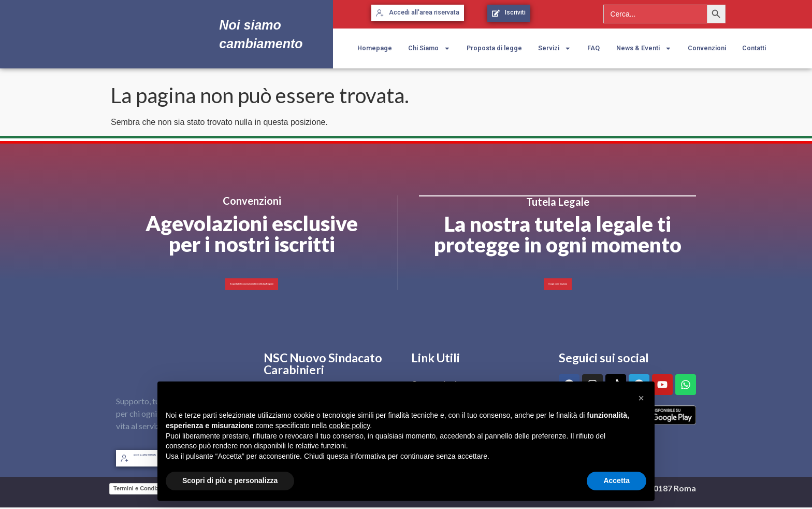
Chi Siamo (429, 48)
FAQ (593, 48)
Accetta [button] (617, 480)
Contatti (754, 48)
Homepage (375, 48)
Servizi (555, 48)
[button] (641, 398)
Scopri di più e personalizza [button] (230, 480)
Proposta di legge (494, 48)
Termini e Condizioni (141, 490)
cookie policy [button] (349, 426)
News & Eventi (644, 48)
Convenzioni (707, 48)
